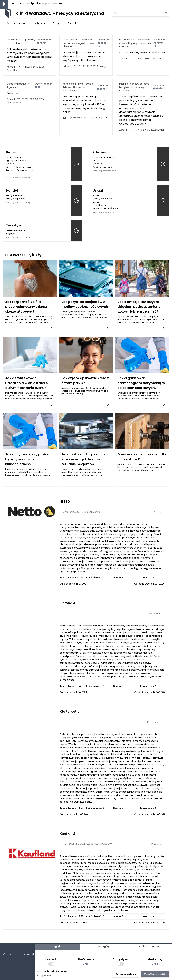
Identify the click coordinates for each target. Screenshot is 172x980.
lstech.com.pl (11, 3)
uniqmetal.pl (27, 3)
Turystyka (14, 225)
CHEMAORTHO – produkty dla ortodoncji (21, 41)
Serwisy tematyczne (103, 199)
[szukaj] (141, 13)
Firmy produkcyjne (15, 157)
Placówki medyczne (102, 167)
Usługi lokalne (100, 205)
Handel (12, 190)
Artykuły (40, 23)
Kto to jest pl (70, 712)
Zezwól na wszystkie (155, 974)
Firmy (56, 23)
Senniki (96, 195)
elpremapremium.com (49, 3)
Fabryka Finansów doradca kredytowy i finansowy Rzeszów (134, 87)
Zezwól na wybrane (126, 974)
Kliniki (95, 160)
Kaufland (67, 834)
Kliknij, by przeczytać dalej (18, 177)
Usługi (98, 190)
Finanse (10, 164)
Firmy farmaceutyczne (104, 157)
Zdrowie (99, 152)
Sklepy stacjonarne (15, 199)
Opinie (96, 202)
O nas (7, 954)
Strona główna (17, 23)
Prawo (9, 173)
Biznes (11, 152)
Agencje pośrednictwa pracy (20, 170)
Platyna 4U (69, 603)
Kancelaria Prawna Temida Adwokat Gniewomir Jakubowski (78, 87)
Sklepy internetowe (15, 195)
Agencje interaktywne (16, 160)
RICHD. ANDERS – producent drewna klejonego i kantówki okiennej (79, 43)
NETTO (65, 501)
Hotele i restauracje (15, 230)
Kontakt (73, 23)
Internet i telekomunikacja (19, 167)
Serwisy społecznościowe (105, 208)
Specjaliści (98, 164)
